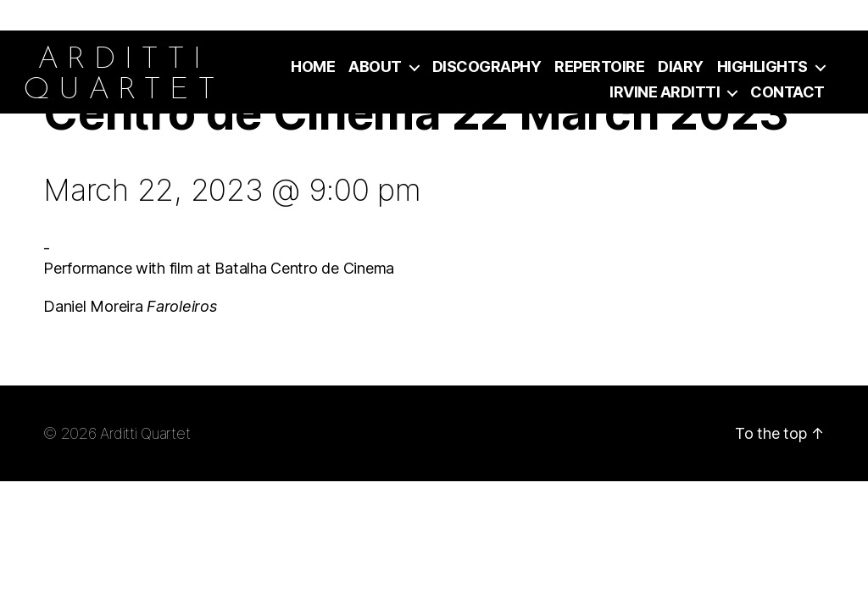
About (375, 67)
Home (313, 67)
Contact (787, 92)
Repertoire (599, 67)
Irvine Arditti (665, 92)
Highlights (762, 67)
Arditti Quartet (145, 433)
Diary (681, 67)
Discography (487, 67)
